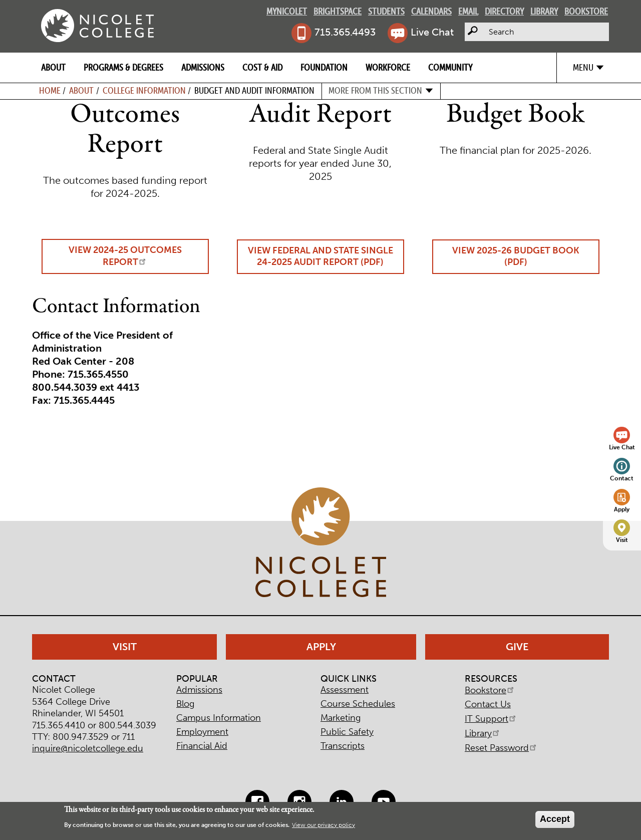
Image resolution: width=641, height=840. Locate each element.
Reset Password (501, 748)
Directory (504, 11)
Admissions (203, 67)
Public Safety (347, 732)
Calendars (431, 11)
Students (386, 11)
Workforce (388, 67)
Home (50, 90)
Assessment (345, 690)
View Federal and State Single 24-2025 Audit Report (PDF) (320, 256)
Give (517, 647)
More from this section (375, 90)
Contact (622, 478)
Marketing (341, 718)
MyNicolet (287, 11)
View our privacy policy (324, 825)
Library (544, 11)
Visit (622, 540)
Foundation (324, 67)
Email (468, 11)
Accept (555, 819)
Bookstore (586, 11)
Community (450, 67)
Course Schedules (358, 704)
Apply (622, 509)
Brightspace (338, 11)
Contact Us (488, 704)
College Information (144, 90)
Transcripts (343, 746)
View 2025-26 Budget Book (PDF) (516, 256)
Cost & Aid (262, 67)
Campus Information (219, 718)
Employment (202, 732)
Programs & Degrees (123, 67)
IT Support (491, 719)
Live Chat (432, 32)
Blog (185, 704)
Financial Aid (202, 746)
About (53, 67)
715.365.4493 (345, 32)
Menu (583, 67)
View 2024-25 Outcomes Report (125, 256)
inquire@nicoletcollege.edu (88, 748)
